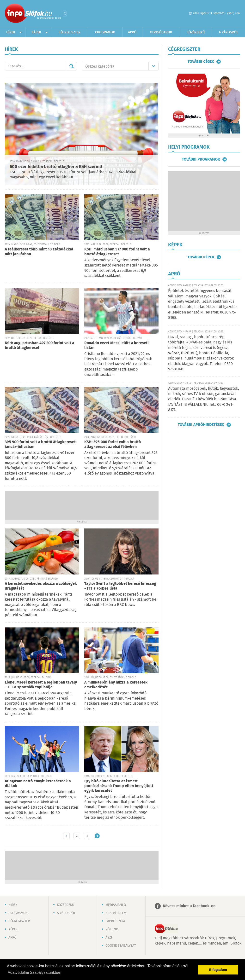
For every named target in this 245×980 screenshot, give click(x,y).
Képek (37, 32)
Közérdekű (196, 32)
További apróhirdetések (201, 425)
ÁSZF (109, 938)
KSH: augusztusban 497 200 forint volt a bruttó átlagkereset (40, 345)
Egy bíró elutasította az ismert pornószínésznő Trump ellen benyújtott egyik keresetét (119, 786)
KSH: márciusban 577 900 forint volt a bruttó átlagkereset (117, 252)
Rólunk (112, 929)
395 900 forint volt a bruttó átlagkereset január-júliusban (40, 444)
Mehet (71, 66)
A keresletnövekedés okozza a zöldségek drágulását (41, 586)
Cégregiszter (70, 32)
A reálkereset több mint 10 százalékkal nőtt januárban (39, 252)
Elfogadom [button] (218, 970)
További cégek (201, 62)
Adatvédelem (116, 913)
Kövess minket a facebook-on (189, 906)
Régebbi (97, 836)
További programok (201, 159)
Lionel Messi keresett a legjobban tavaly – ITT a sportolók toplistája (41, 685)
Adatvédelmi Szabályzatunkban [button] (34, 972)
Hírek (11, 32)
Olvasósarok (161, 32)
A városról (228, 32)
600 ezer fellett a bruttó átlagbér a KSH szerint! (56, 167)
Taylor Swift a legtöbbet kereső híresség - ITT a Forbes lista (120, 586)
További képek (201, 257)
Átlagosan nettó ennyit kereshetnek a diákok (38, 784)
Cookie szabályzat (121, 946)
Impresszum (115, 921)
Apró (132, 32)
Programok (105, 32)
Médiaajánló (116, 905)
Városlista (65, 14)
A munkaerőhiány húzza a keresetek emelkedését (116, 685)
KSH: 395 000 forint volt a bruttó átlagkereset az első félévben (113, 444)
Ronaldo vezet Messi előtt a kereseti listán (116, 345)
